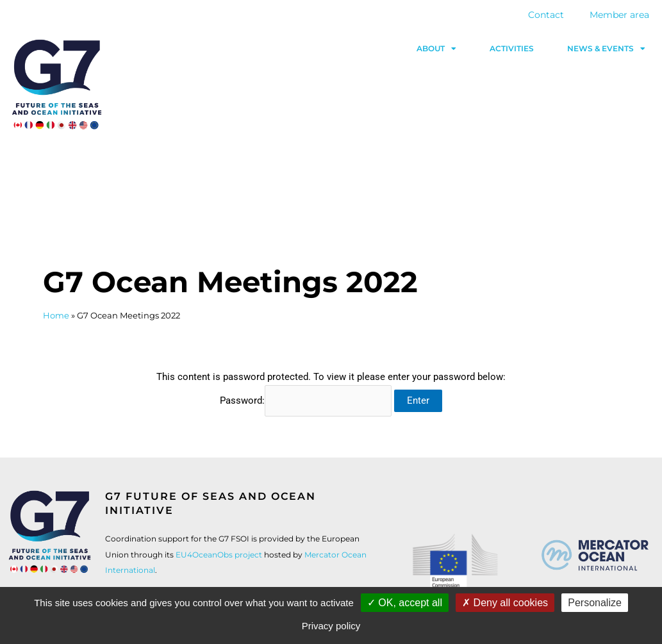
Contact (546, 15)
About (436, 49)
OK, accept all (405, 603)
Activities (512, 48)
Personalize (595, 603)
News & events (606, 49)
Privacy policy (331, 626)
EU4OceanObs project (219, 555)
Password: (306, 400)
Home (56, 316)
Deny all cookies (505, 603)
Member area (619, 15)
